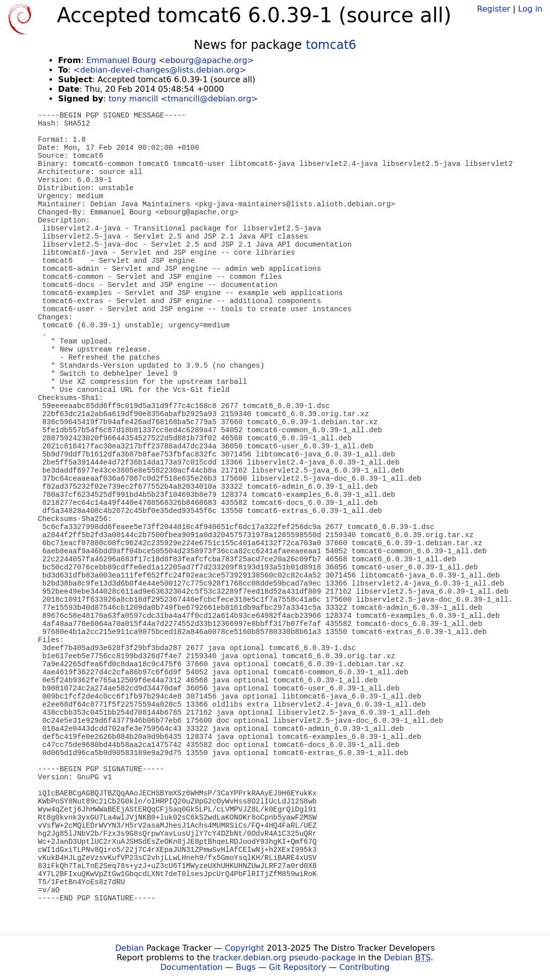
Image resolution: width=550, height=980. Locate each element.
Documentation (191, 967)
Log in (530, 9)
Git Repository (297, 967)
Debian (129, 948)
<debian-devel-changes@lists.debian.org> (160, 70)
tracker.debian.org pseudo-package (284, 958)
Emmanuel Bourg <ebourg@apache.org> (170, 60)
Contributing (365, 967)
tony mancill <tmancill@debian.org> (183, 99)
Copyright (244, 948)
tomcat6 (331, 45)
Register (493, 9)
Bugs (246, 967)
